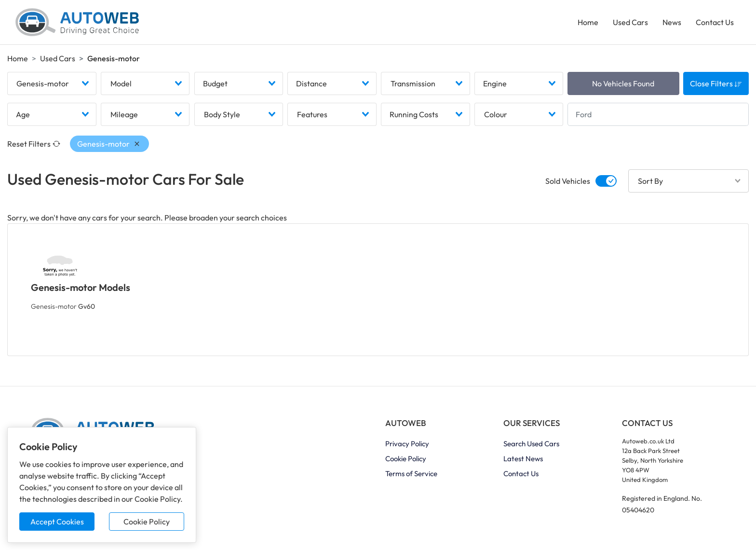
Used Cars (630, 22)
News (672, 22)
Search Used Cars (531, 444)
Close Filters (716, 83)
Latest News (523, 459)
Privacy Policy (407, 444)
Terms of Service (411, 474)
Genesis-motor (63, 306)
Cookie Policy (147, 522)
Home (588, 22)
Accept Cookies (57, 522)
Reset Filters (34, 144)
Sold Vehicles (568, 181)
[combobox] (52, 83)
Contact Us (715, 22)
